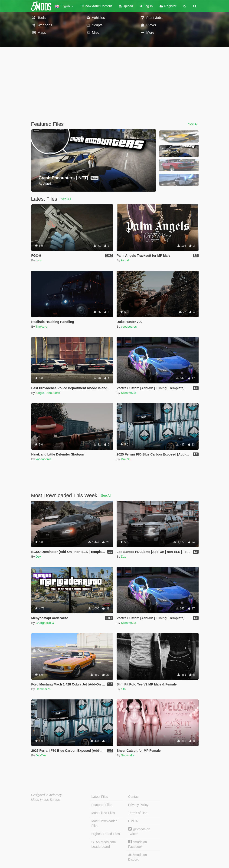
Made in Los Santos (46, 800)
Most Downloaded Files (105, 823)
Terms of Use (138, 813)
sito (123, 689)
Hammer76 (43, 689)
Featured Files (102, 805)
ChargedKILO (45, 623)
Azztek (125, 260)
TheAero (41, 327)
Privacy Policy (138, 805)
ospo (39, 260)
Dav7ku (126, 459)
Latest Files (100, 797)
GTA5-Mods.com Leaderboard (104, 844)
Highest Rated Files (106, 834)
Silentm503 (129, 393)
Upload (126, 6)
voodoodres (129, 327)
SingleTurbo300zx (48, 393)
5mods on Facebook (137, 844)
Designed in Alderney (47, 795)
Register (168, 6)
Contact (134, 797)
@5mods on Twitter (139, 831)
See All (193, 124)
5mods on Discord (137, 857)
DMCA (133, 821)
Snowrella (128, 755)
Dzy (38, 557)
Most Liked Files (103, 813)
